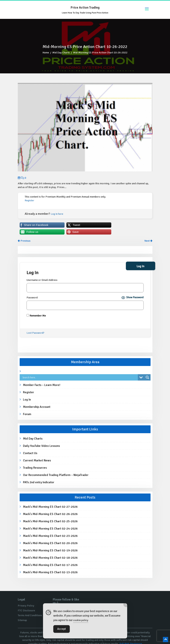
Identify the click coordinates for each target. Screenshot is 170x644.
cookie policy (81, 620)
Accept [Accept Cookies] (62, 629)
